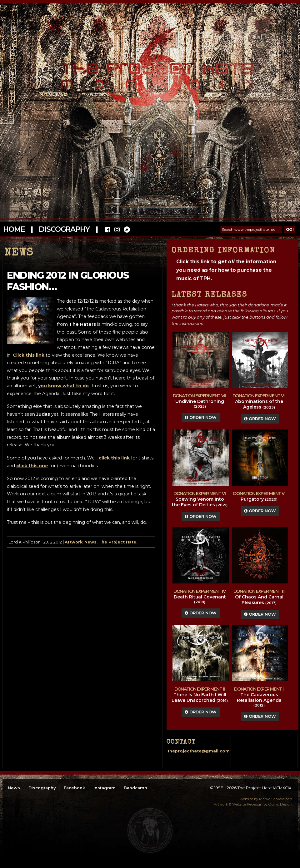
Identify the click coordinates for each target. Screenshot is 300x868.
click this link (114, 458)
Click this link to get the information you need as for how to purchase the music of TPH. (226, 270)
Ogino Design (280, 804)
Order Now (201, 417)
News (90, 542)
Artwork (74, 542)
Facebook (74, 788)
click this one (32, 466)
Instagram (105, 788)
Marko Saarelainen (276, 799)
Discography (64, 229)
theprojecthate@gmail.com (199, 751)
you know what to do (63, 386)
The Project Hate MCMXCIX (149, 72)
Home (14, 229)
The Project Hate (117, 542)
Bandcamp (135, 788)
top (150, 831)
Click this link (29, 355)
